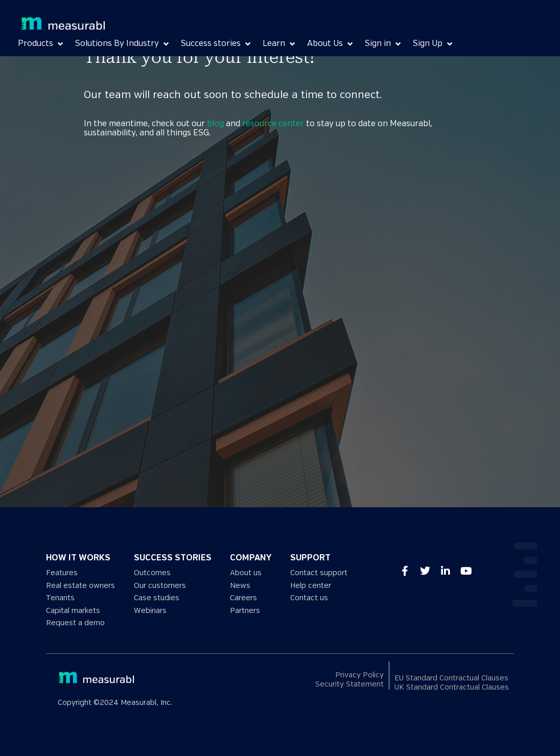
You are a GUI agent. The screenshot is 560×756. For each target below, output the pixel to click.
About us (246, 573)
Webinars (150, 611)
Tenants (60, 598)
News (240, 586)
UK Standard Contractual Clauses (452, 687)
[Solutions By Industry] (123, 44)
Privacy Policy (359, 675)
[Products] (41, 44)
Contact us (309, 598)
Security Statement (349, 684)
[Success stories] (217, 44)
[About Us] (331, 44)
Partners (245, 611)
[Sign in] (384, 44)
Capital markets (73, 611)
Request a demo (75, 623)
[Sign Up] (434, 44)
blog (215, 124)
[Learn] (280, 44)
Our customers (160, 586)
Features (62, 573)
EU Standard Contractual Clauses (451, 678)
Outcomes (152, 573)
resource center (273, 124)
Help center (311, 586)
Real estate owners (80, 586)
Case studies (157, 598)
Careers (243, 598)
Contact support (319, 573)
